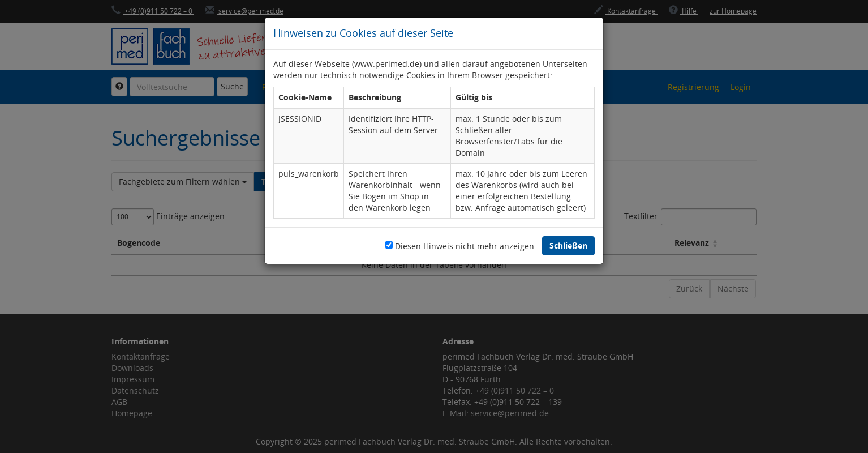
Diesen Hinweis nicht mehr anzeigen (465, 246)
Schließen (568, 245)
